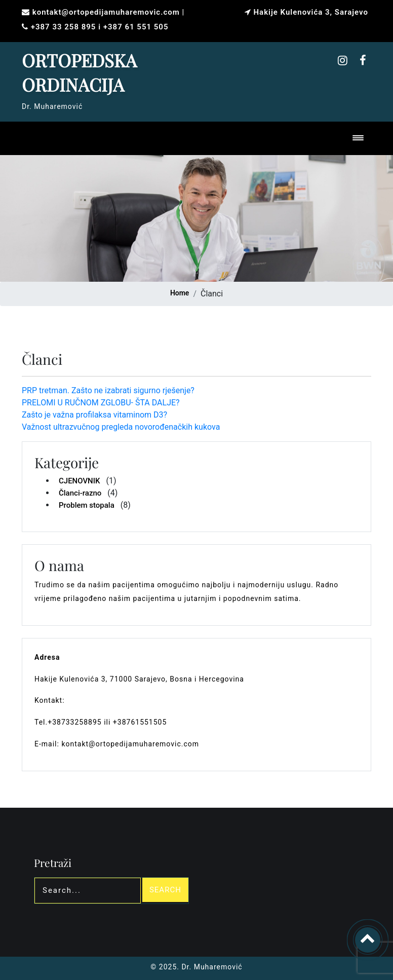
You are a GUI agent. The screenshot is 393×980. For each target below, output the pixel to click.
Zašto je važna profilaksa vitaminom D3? (94, 415)
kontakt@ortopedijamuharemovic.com (106, 12)
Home (180, 293)
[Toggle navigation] (360, 139)
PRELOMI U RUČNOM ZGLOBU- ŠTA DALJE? (101, 403)
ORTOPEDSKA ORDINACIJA (79, 72)
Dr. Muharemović (211, 967)
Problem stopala (87, 505)
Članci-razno (80, 493)
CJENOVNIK (79, 481)
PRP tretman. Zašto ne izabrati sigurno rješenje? (108, 390)
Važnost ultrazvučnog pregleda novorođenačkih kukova (121, 427)
